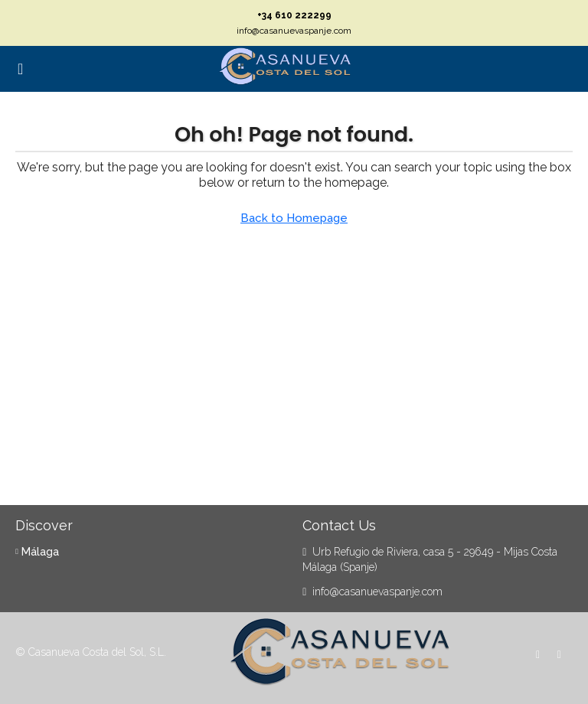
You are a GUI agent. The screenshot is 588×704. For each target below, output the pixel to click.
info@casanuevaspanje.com (294, 31)
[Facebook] (541, 654)
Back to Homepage (294, 218)
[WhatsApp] (562, 654)
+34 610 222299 (294, 15)
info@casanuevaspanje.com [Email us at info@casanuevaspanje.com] (377, 592)
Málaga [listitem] (37, 552)
